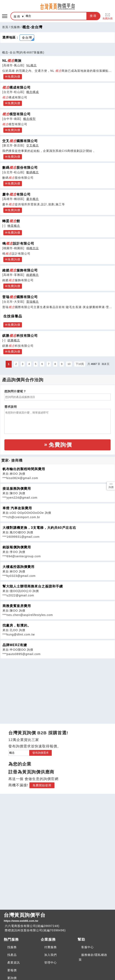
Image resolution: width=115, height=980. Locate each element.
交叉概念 (33, 145)
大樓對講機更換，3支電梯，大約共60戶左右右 (39, 528)
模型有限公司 (16, 114)
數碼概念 (33, 172)
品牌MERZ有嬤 (15, 645)
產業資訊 (14, 963)
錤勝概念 (14, 340)
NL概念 (32, 65)
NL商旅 (12, 61)
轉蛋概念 (14, 226)
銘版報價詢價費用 (17, 547)
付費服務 (51, 947)
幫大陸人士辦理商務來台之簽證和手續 (33, 586)
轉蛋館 (11, 221)
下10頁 (80, 364)
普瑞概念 (33, 302)
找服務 (15, 27)
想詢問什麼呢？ (15, 391)
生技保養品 (13, 316)
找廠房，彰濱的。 (17, 625)
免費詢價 (107, 16)
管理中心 (51, 963)
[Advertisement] (58, 688)
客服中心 (87, 947)
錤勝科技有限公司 (20, 336)
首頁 (5, 27)
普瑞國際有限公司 (20, 297)
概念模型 (29, 119)
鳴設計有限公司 (18, 243)
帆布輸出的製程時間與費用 (24, 469)
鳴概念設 (33, 248)
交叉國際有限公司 (20, 141)
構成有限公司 (16, 87)
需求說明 (11, 407)
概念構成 (33, 92)
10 (69, 364)
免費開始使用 (42, 785)
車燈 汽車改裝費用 (17, 508)
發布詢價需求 (40, 753)
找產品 (12, 955)
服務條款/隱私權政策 (93, 957)
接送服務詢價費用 (17, 489)
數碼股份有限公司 (20, 167)
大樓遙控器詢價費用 (18, 567)
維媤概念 (33, 275)
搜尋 (93, 16)
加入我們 (51, 955)
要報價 (12, 970)
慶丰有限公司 (16, 194)
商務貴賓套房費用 (17, 606)
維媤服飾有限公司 (20, 270)
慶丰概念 (33, 199)
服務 (17, 16)
